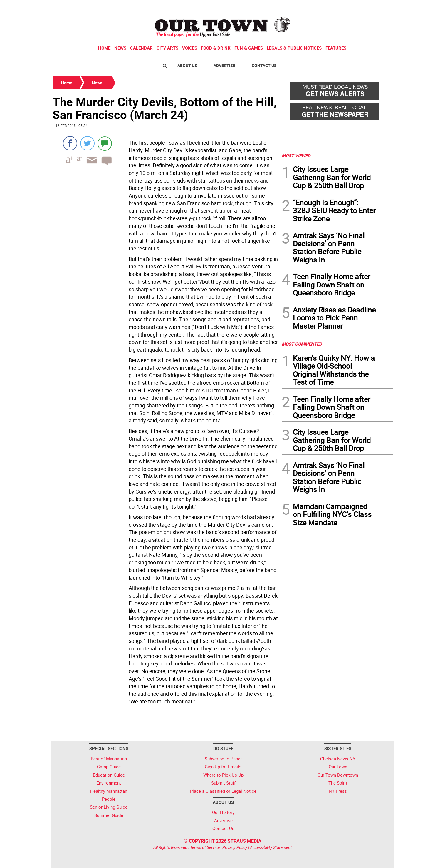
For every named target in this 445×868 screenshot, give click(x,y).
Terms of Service (205, 847)
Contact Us (264, 65)
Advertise (224, 65)
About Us (187, 65)
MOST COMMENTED (302, 344)
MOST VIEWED (296, 155)
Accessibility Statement (271, 847)
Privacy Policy (235, 847)
